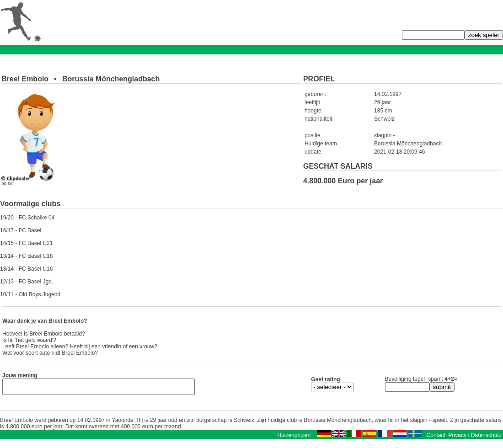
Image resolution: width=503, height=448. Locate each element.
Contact (436, 438)
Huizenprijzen (294, 438)
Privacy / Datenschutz (475, 438)
